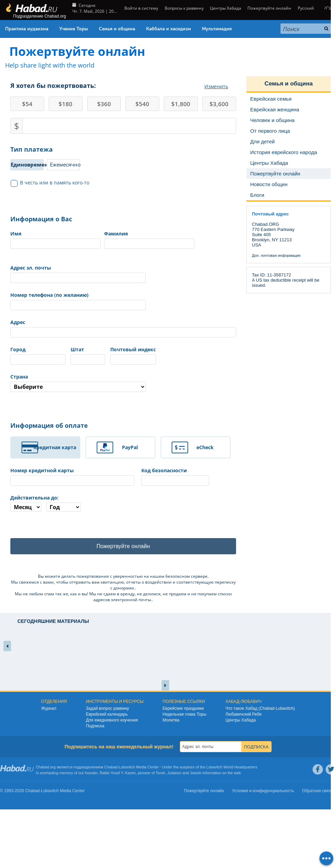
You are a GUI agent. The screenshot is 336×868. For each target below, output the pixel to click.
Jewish (196, 773)
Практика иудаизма (27, 29)
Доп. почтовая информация (276, 255)
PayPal (130, 447)
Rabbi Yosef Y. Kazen (118, 773)
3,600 (219, 104)
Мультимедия (217, 29)
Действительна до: (34, 498)
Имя (16, 234)
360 (104, 104)
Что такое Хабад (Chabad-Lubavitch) (260, 708)
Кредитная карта (55, 447)
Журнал (49, 708)
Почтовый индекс (133, 349)
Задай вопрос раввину (107, 708)
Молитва (171, 720)
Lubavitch (127, 767)
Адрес (18, 322)
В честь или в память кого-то (50, 183)
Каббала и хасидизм (169, 29)
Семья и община (117, 29)
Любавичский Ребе (243, 714)
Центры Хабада (226, 8)
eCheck (205, 447)
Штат (77, 349)
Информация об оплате (49, 425)
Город (18, 349)
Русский (306, 8)
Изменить (216, 86)
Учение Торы (74, 29)
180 (65, 104)
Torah (161, 773)
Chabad (111, 767)
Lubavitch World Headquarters (232, 767)
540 (142, 104)
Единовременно (27, 164)
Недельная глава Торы (185, 714)
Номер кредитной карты (42, 470)
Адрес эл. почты (31, 268)
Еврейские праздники (183, 708)
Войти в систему (141, 8)
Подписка (95, 726)
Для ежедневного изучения (112, 720)
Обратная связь (317, 791)
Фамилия (116, 234)
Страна (19, 377)
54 (27, 104)
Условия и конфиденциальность (263, 791)
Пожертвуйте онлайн (269, 8)
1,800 (181, 104)
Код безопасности (164, 470)
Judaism (175, 773)
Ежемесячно (65, 164)
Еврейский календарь (107, 714)
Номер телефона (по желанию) (49, 295)
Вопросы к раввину (184, 8)
